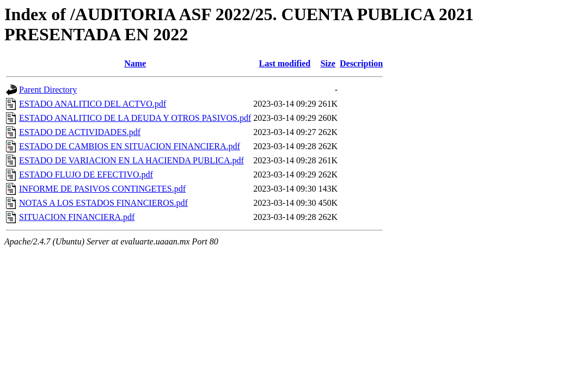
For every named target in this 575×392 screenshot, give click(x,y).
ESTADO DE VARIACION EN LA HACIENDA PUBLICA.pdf (131, 160)
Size (328, 63)
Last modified (285, 63)
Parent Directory (48, 90)
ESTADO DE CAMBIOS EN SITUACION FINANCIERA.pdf (130, 146)
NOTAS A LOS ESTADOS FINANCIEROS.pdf (103, 203)
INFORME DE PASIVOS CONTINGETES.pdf (102, 189)
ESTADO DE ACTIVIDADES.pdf (80, 132)
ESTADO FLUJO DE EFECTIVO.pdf (86, 174)
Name (135, 63)
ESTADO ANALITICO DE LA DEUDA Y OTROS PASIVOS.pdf (135, 118)
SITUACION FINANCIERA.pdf (77, 217)
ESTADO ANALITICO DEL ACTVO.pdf (93, 104)
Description (361, 63)
